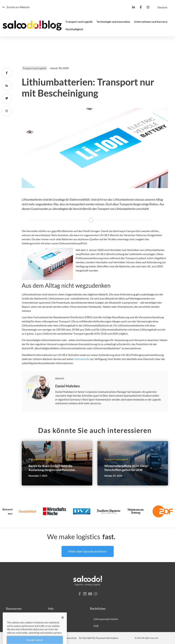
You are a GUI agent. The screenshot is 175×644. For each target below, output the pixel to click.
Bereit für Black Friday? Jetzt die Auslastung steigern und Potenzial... (53, 468)
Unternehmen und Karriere (151, 22)
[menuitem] (162, 7)
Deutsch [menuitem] (162, 7)
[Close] (63, 623)
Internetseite (82, 359)
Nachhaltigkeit (74, 29)
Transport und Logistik (79, 22)
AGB (96, 626)
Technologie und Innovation (113, 22)
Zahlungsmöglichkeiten (106, 619)
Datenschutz (70, 638)
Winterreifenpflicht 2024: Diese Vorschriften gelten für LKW (126, 468)
